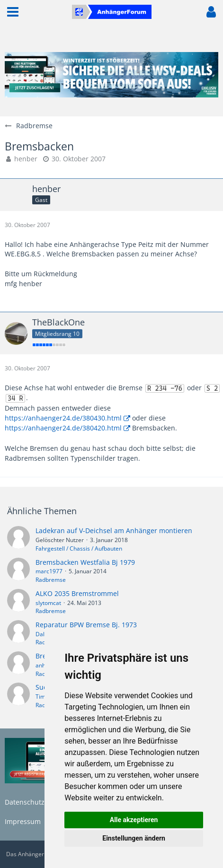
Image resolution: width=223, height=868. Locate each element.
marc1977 (49, 571)
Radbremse (51, 580)
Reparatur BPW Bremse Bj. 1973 (86, 625)
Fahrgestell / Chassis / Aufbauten (79, 548)
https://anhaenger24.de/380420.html (63, 428)
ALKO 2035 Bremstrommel (77, 593)
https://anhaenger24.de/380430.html (63, 418)
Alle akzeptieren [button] (134, 820)
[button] (13, 12)
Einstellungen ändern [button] (134, 838)
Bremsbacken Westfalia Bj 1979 (85, 562)
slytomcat (48, 603)
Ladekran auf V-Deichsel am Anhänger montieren (114, 530)
